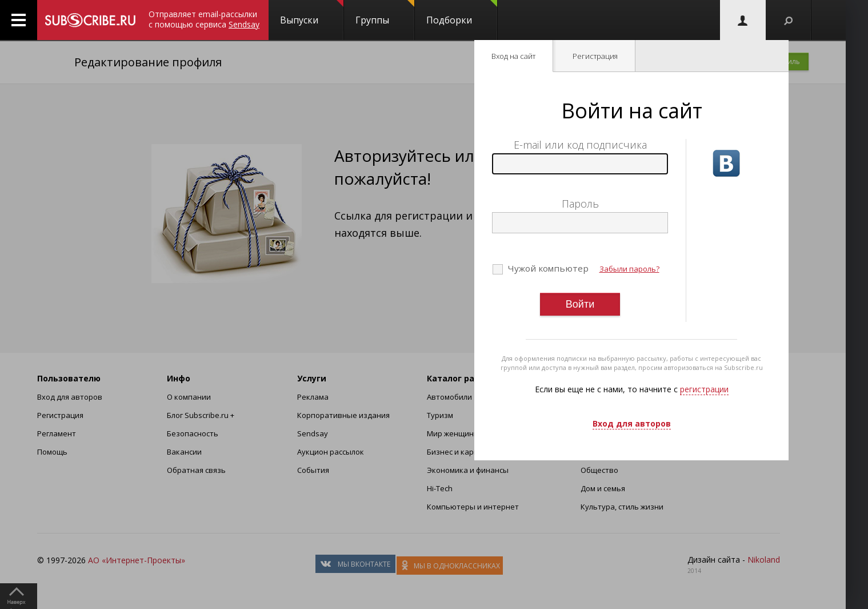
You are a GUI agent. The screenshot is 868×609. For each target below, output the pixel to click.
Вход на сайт (513, 56)
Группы (385, 13)
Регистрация (595, 56)
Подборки (462, 13)
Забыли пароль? (629, 269)
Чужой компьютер (547, 268)
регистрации (704, 389)
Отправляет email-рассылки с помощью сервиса (204, 19)
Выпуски (312, 13)
